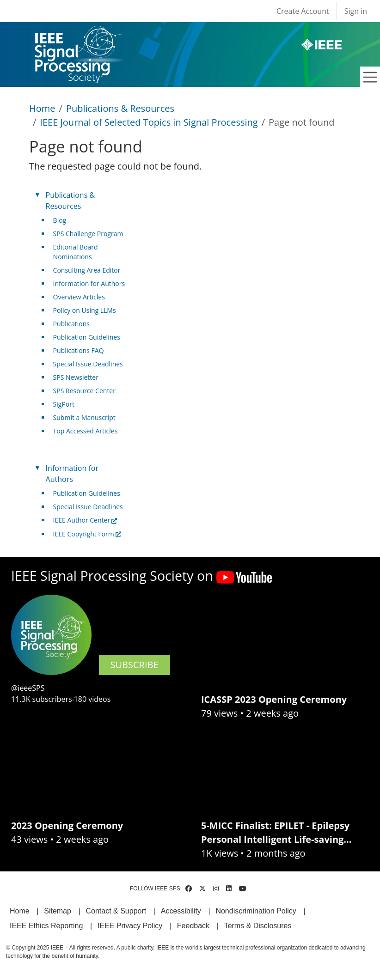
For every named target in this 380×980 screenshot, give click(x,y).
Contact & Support (116, 911)
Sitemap (58, 911)
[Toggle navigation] (370, 77)
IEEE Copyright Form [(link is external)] (87, 534)
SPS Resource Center (84, 391)
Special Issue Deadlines (88, 364)
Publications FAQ (79, 350)
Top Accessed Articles (86, 431)
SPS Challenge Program (88, 234)
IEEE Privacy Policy (130, 926)
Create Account (303, 11)
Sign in (356, 11)
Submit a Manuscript (84, 417)
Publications (71, 324)
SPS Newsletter (76, 377)
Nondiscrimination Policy (256, 911)
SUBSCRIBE (135, 665)
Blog (60, 220)
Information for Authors (89, 283)
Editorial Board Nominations (76, 252)
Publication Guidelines (87, 337)
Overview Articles (79, 297)
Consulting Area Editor (87, 270)
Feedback (193, 926)
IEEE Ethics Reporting (46, 926)
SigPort (64, 404)
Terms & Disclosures (258, 926)
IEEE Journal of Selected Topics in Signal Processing (149, 122)
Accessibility (181, 911)
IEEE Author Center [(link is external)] (85, 520)
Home (42, 108)
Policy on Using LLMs (85, 310)
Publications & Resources (120, 108)
